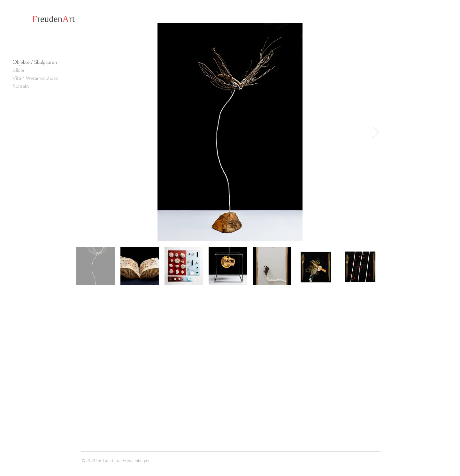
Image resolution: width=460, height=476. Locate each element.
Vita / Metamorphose (35, 78)
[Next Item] (376, 132)
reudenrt (53, 19)
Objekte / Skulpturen (35, 62)
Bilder (19, 70)
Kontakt (21, 86)
